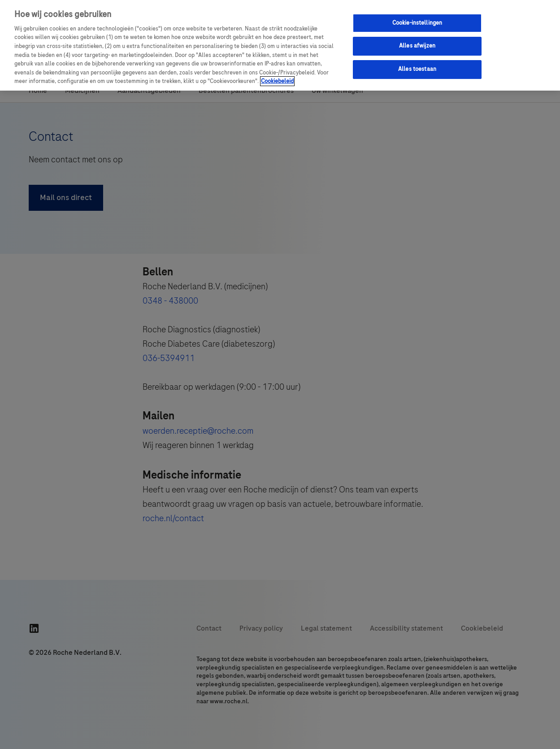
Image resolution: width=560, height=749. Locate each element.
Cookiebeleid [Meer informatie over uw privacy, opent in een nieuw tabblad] (277, 81)
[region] (280, 45)
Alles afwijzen (417, 46)
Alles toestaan (417, 69)
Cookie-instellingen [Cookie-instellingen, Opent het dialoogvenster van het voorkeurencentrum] (417, 23)
